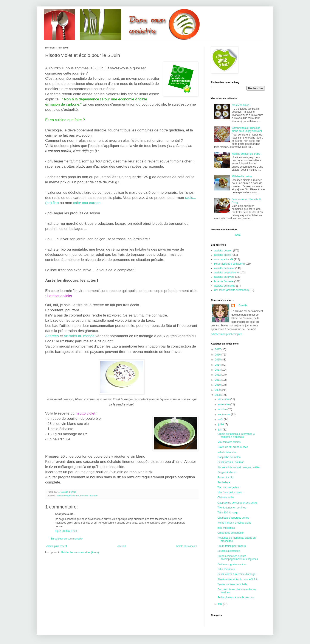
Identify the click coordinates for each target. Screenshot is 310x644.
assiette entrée (223, 255)
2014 (218, 365)
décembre (224, 399)
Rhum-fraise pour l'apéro (232, 546)
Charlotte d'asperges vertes (233, 518)
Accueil (122, 546)
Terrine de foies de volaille (232, 584)
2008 (218, 395)
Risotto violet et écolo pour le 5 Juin (238, 579)
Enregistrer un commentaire (67, 539)
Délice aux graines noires (232, 564)
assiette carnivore (224, 277)
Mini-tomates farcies (229, 442)
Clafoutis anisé (226, 497)
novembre (224, 404)
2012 (218, 375)
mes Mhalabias (241, 105)
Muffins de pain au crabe (246, 154)
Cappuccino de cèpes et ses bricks (237, 503)
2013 (218, 370)
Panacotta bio (225, 477)
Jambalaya (224, 482)
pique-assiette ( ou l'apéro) (229, 264)
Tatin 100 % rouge (228, 513)
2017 (218, 349)
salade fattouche (227, 452)
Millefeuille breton (242, 176)
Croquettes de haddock (231, 533)
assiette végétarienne (68, 496)
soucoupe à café (224, 259)
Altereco (52, 336)
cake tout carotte (87, 203)
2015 (218, 360)
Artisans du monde (79, 336)
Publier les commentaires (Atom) (80, 552)
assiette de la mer (224, 268)
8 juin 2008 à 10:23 (66, 531)
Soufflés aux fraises (229, 551)
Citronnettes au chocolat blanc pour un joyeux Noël (247, 129)
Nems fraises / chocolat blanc (234, 523)
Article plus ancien (187, 546)
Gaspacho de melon (229, 457)
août (221, 419)
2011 (218, 380)
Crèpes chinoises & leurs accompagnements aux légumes (238, 558)
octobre (223, 409)
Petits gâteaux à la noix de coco (236, 597)
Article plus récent (57, 546)
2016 (218, 355)
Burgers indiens (226, 472)
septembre (225, 415)
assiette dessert (223, 251)
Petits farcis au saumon (231, 462)
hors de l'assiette (89, 496)
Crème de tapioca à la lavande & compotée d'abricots (236, 435)
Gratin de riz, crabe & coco (233, 447)
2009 (218, 390)
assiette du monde (225, 286)
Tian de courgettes (228, 487)
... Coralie (242, 306)
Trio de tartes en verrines (232, 508)
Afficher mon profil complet (226, 334)
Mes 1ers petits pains (230, 493)
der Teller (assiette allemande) (232, 290)
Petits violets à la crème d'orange (236, 574)
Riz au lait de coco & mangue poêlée (238, 467)
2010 (218, 385)
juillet (221, 424)
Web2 (238, 235)
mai (221, 604)
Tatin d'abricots (226, 569)
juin (220, 430)
